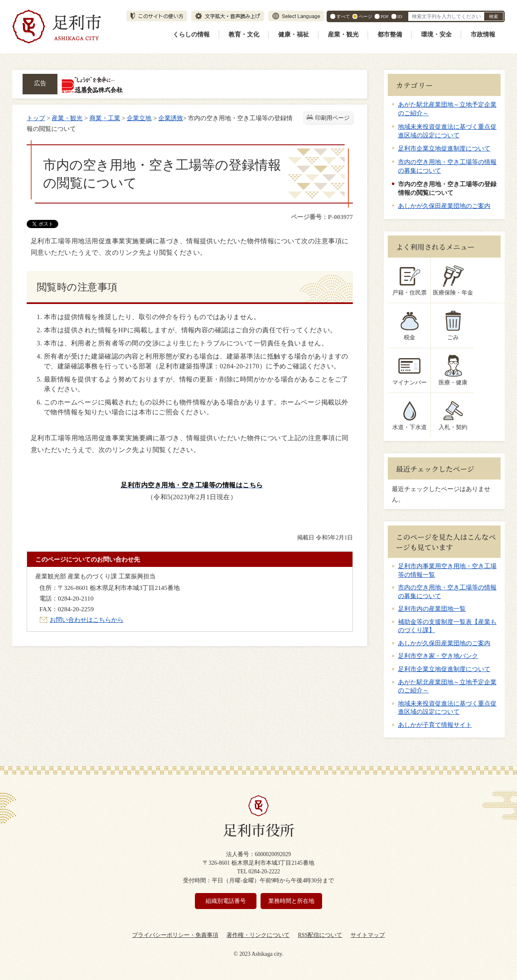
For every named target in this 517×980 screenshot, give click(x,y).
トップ (36, 118)
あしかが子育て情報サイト (435, 725)
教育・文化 (244, 34)
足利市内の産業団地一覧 (432, 609)
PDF (385, 16)
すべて (343, 16)
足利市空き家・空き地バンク (438, 656)
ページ (365, 16)
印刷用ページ (332, 118)
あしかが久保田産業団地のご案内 (444, 206)
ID (400, 16)
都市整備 (390, 34)
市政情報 (483, 34)
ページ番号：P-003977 (322, 217)
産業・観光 (343, 34)
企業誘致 (171, 118)
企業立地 (139, 118)
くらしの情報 (191, 34)
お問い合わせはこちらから (87, 620)
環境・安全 (436, 34)
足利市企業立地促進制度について (444, 148)
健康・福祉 (294, 34)
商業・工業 (105, 118)
